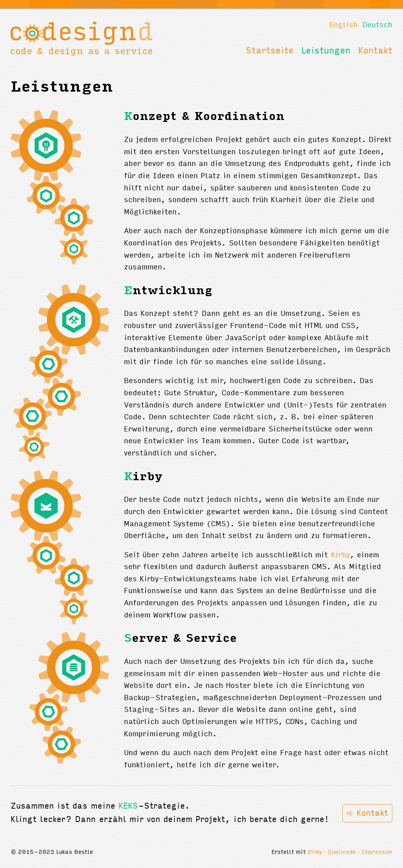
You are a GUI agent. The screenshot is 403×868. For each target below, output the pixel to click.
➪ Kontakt (367, 814)
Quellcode (342, 852)
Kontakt (375, 51)
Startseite (270, 51)
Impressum (377, 852)
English (344, 25)
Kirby (340, 555)
